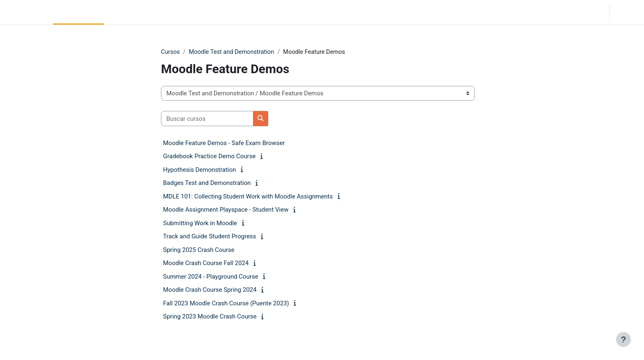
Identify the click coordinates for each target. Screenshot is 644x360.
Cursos (171, 52)
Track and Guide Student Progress (210, 237)
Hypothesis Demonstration (200, 170)
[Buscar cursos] (207, 119)
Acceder (626, 12)
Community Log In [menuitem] (132, 12)
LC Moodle (25, 12)
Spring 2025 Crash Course (199, 250)
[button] (558, 12)
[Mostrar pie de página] (623, 339)
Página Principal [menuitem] (78, 12)
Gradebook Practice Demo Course (209, 157)
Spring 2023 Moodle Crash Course (210, 317)
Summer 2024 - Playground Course (211, 277)
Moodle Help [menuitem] (181, 12)
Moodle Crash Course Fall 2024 (206, 263)
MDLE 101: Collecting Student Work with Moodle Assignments (248, 197)
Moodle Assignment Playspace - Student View (226, 210)
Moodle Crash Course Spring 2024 (210, 290)
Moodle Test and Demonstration (233, 52)
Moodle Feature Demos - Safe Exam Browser (224, 143)
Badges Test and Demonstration (207, 183)
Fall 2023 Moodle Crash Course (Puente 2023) (226, 304)
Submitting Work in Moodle (200, 224)
